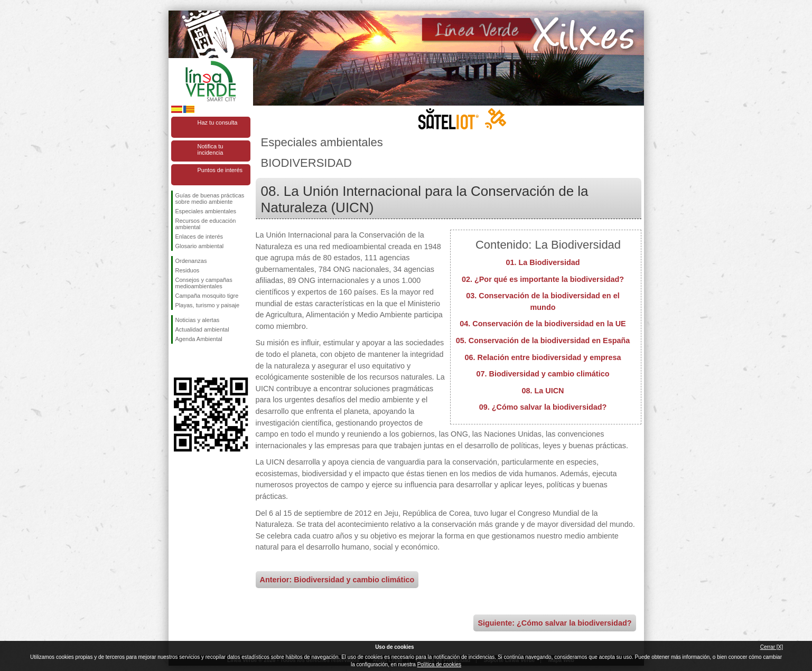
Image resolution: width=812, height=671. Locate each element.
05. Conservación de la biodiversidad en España (543, 341)
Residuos (188, 270)
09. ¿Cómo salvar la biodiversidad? (543, 407)
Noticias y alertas (198, 320)
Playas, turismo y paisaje (208, 305)
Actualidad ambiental (202, 329)
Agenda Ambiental (199, 339)
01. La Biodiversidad (543, 262)
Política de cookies (439, 664)
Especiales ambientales (206, 211)
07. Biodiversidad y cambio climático (543, 374)
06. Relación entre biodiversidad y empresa (543, 357)
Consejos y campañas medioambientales (204, 283)
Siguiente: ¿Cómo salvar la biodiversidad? (554, 623)
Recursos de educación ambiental (206, 224)
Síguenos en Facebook (178, 361)
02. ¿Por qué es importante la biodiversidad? (543, 279)
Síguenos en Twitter (195, 361)
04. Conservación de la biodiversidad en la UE (543, 324)
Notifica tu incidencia (211, 149)
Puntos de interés (220, 170)
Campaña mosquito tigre (207, 296)
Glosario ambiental (200, 246)
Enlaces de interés (199, 237)
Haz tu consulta (218, 122)
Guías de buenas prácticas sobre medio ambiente (210, 199)
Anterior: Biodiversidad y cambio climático (337, 580)
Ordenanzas (191, 261)
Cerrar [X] (772, 647)
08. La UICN (543, 391)
